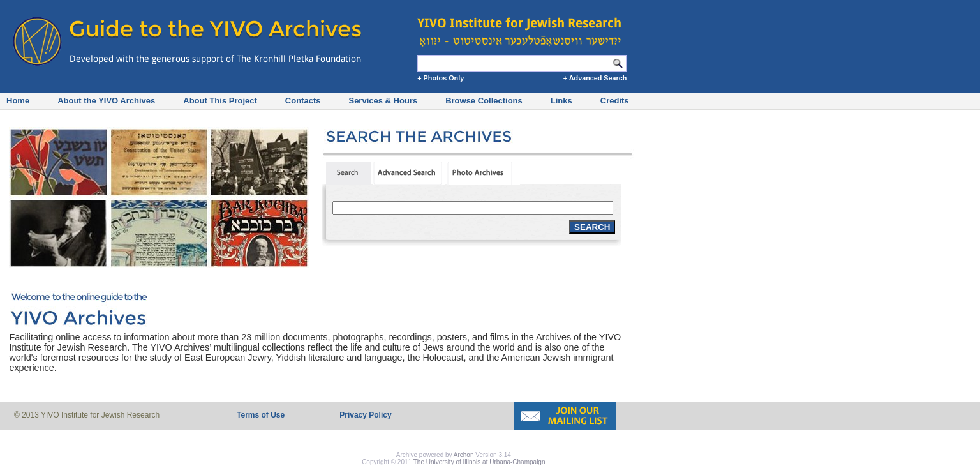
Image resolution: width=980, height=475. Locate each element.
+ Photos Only (441, 78)
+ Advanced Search (595, 78)
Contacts (303, 101)
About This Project (220, 101)
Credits (615, 101)
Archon (464, 455)
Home (18, 101)
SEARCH (592, 227)
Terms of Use (261, 415)
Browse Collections (484, 101)
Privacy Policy (365, 415)
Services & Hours (383, 101)
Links (561, 101)
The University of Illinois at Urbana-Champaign (479, 462)
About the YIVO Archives (106, 101)
